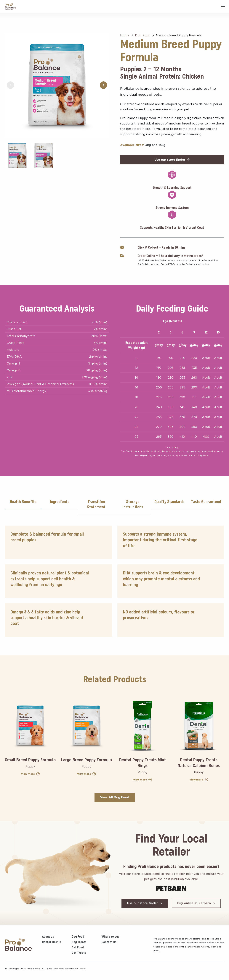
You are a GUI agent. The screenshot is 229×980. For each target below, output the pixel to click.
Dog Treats (79, 942)
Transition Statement (96, 504)
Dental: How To (52, 942)
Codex (82, 969)
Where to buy (110, 937)
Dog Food (143, 35)
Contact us (109, 942)
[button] (103, 85)
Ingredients (60, 502)
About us (48, 937)
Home (125, 35)
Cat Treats (79, 953)
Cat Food (78, 947)
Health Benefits (23, 502)
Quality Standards (169, 502)
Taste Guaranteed (206, 502)
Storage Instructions (133, 504)
